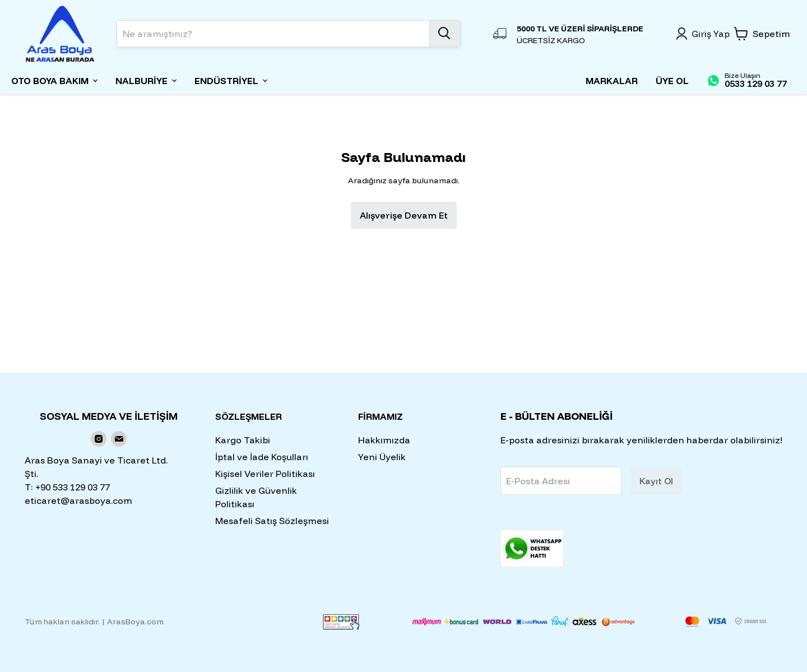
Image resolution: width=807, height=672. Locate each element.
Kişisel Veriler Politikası (265, 474)
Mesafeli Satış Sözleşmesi (272, 521)
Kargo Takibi (243, 440)
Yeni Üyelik (382, 457)
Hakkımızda (384, 440)
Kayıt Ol (656, 481)
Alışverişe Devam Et (404, 215)
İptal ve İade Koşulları (262, 457)
